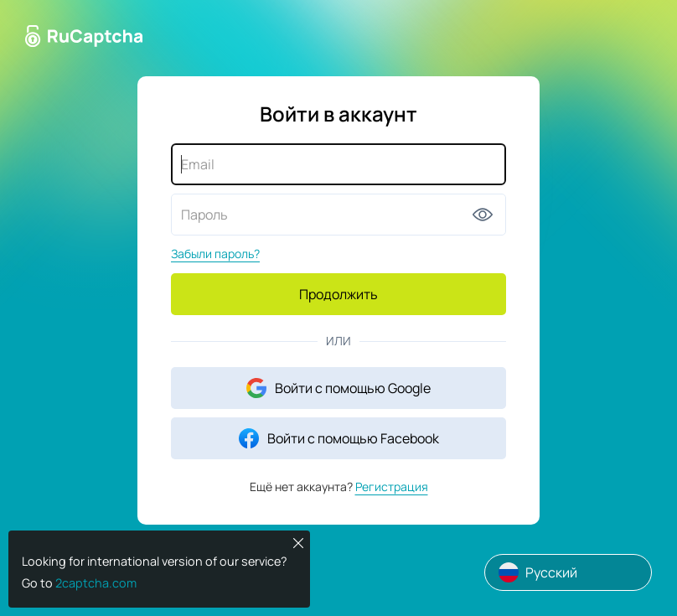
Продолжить (338, 294)
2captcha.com (96, 583)
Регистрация (392, 487)
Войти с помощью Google (338, 388)
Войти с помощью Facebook (339, 438)
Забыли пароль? (215, 254)
